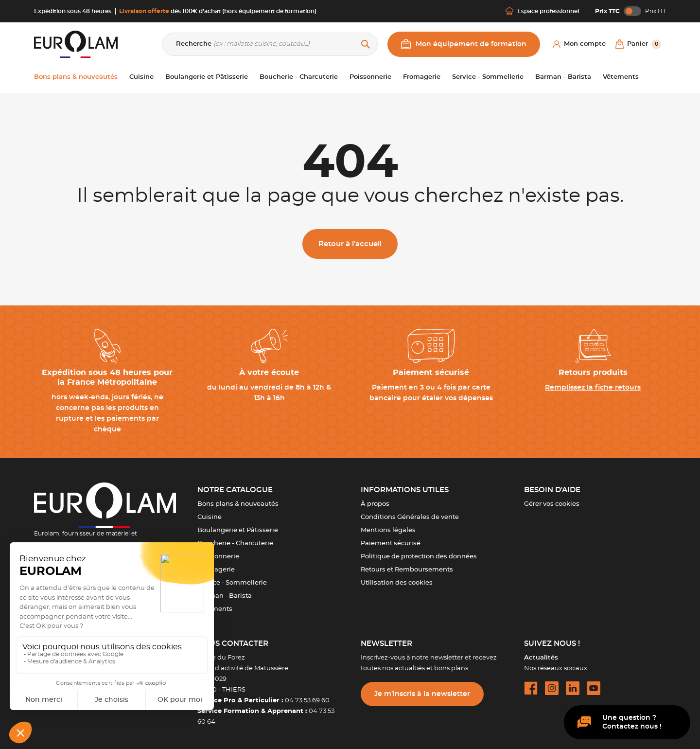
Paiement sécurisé (391, 544)
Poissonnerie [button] (370, 77)
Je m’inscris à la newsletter (422, 694)
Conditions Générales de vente (410, 517)
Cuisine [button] (141, 77)
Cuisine (210, 517)
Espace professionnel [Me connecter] (542, 11)
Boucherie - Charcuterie (235, 544)
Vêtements (215, 609)
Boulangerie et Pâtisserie (238, 530)
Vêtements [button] (621, 77)
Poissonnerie (218, 557)
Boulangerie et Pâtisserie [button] (207, 77)
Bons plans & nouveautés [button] (76, 77)
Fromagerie (216, 570)
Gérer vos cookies (552, 504)
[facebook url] (531, 688)
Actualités (541, 658)
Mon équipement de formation (464, 44)
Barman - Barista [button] (563, 77)
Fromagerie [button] (422, 77)
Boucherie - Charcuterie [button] (299, 77)
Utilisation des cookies (397, 583)
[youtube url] (594, 688)
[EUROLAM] (76, 44)
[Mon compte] (579, 44)
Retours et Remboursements (407, 570)
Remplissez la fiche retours (593, 388)
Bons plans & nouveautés (238, 504)
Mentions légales (388, 530)
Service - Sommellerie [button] (488, 77)
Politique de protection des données (419, 557)
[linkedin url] (573, 688)
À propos (375, 504)
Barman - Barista (225, 596)
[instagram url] (552, 688)
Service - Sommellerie (232, 583)
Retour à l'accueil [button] (350, 244)
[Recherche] (270, 44)
